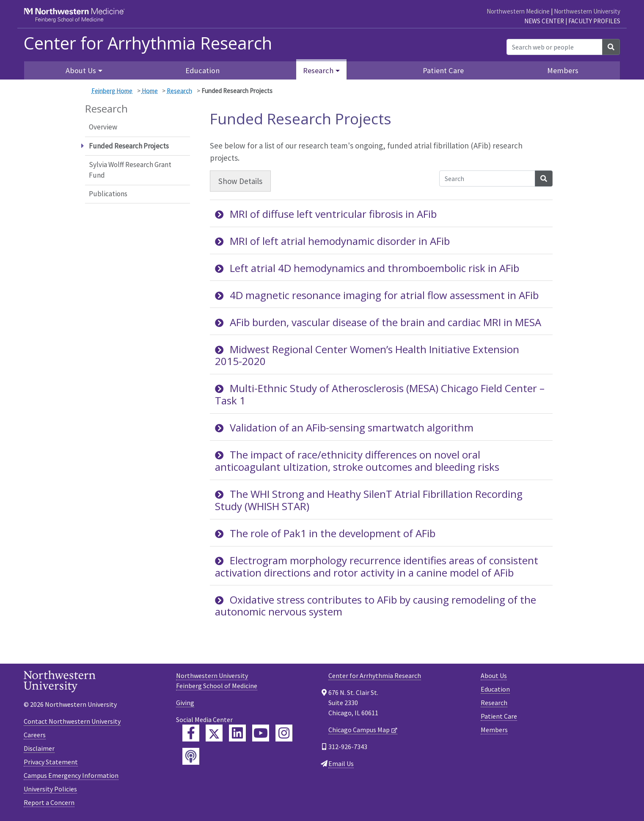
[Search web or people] (555, 47)
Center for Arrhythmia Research (375, 675)
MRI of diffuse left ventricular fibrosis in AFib (326, 214)
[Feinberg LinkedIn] (237, 733)
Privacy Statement (51, 762)
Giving (185, 703)
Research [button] (318, 70)
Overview (103, 127)
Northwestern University (587, 11)
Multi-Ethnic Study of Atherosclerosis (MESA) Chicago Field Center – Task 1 (380, 394)
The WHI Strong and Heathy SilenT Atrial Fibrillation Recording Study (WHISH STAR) (369, 500)
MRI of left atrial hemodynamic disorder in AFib (332, 241)
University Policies (50, 789)
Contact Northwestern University (72, 721)
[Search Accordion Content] (487, 178)
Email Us (341, 763)
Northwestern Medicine (518, 11)
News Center (544, 21)
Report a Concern (49, 802)
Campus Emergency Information (71, 775)
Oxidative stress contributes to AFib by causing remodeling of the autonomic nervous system (376, 606)
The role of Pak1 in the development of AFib (325, 533)
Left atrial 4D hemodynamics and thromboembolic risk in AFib (367, 268)
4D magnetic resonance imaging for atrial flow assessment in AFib (377, 295)
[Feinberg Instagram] (284, 733)
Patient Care (443, 70)
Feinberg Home (112, 91)
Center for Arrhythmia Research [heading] (148, 43)
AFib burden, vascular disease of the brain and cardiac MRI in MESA (378, 322)
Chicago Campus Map (359, 730)
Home (150, 91)
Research (179, 91)
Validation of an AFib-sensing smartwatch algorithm (344, 427)
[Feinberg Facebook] (191, 733)
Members (563, 70)
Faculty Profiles (594, 21)
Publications (108, 194)
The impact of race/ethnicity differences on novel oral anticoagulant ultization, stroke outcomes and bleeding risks (357, 461)
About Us (494, 675)
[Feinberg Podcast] (191, 756)
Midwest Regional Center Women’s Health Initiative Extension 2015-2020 (367, 355)
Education (202, 70)
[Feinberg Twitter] (214, 733)
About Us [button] (81, 70)
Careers (35, 735)
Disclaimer (39, 748)
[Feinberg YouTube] (261, 733)
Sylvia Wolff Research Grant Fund (130, 170)
